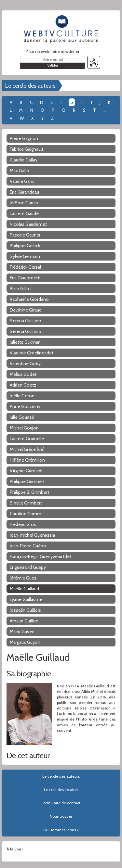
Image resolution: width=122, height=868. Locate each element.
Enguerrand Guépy (28, 567)
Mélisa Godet (23, 374)
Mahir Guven (22, 632)
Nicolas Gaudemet (28, 224)
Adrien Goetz (23, 385)
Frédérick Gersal (25, 267)
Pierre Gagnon (24, 138)
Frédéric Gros (23, 524)
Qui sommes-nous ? (61, 830)
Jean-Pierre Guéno (28, 546)
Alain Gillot (20, 288)
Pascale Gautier (25, 235)
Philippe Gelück (25, 246)
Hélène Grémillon (27, 460)
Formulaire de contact (61, 803)
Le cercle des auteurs (30, 86)
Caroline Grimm (26, 514)
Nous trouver (61, 816)
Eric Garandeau (24, 192)
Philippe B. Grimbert (29, 492)
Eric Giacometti (25, 278)
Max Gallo (20, 171)
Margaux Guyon (25, 642)
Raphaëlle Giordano (29, 299)
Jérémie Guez (23, 578)
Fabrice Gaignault (27, 149)
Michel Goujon (24, 428)
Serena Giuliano (26, 321)
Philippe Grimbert (27, 481)
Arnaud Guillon (24, 621)
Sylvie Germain (25, 256)
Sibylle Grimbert (26, 503)
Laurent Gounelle (27, 439)
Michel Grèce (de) (27, 449)
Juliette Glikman (25, 342)
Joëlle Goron (22, 396)
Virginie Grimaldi (26, 471)
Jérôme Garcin (24, 203)
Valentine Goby (25, 364)
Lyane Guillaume (26, 599)
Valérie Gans (22, 181)
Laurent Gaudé (24, 213)
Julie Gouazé (22, 417)
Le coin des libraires (61, 790)
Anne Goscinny (25, 406)
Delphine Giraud (26, 310)
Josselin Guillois (25, 610)
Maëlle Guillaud (24, 589)
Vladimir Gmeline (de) (31, 353)
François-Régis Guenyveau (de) (40, 556)
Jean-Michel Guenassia (32, 535)
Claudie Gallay (24, 160)
